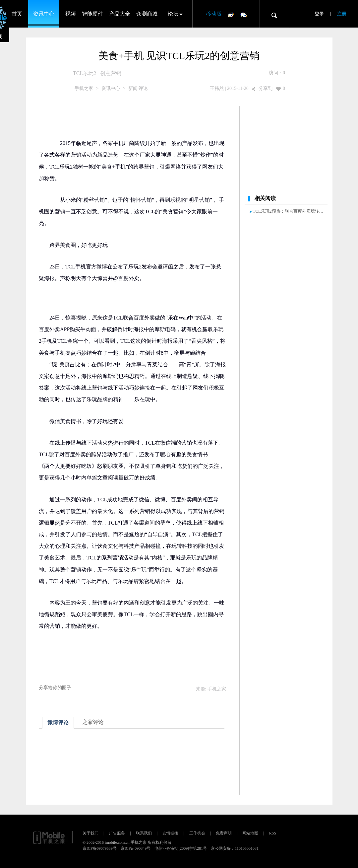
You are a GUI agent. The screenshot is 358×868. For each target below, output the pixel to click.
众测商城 (147, 14)
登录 (319, 14)
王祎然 (217, 88)
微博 (231, 15)
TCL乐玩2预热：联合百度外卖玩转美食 (290, 211)
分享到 (266, 88)
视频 (71, 14)
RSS (273, 833)
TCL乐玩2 (85, 73)
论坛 (173, 14)
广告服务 (117, 833)
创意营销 (111, 73)
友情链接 (170, 833)
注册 (342, 14)
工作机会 (197, 833)
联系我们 (144, 833)
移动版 (214, 14)
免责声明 (224, 833)
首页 (17, 14)
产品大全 (120, 14)
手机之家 (84, 88)
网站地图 (250, 833)
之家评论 (93, 722)
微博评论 (58, 723)
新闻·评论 (138, 88)
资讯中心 (44, 14)
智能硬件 (92, 14)
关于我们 (90, 833)
